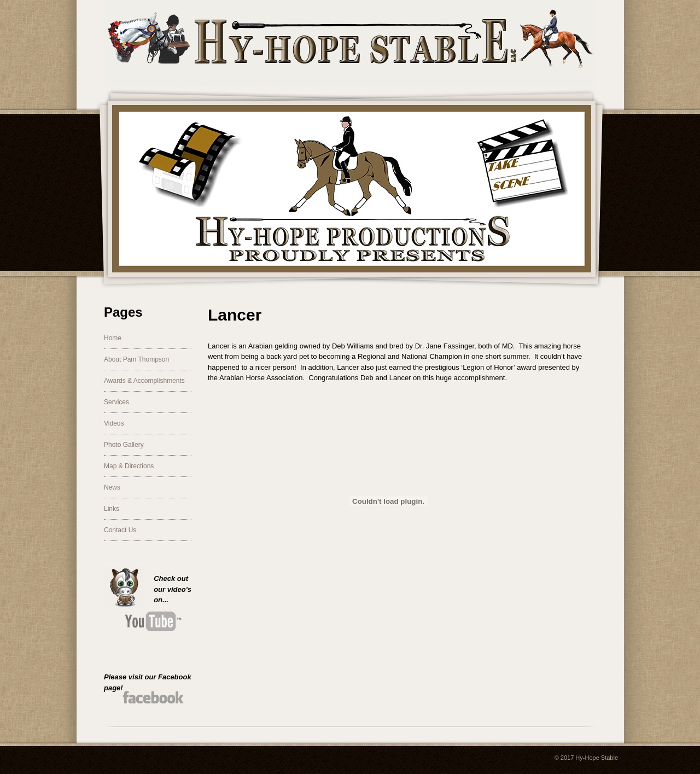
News (112, 487)
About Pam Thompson (136, 359)
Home (113, 338)
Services (116, 402)
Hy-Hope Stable (597, 758)
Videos (114, 423)
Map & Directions (129, 466)
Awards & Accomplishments (144, 381)
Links (112, 509)
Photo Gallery (124, 445)
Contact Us (120, 530)
